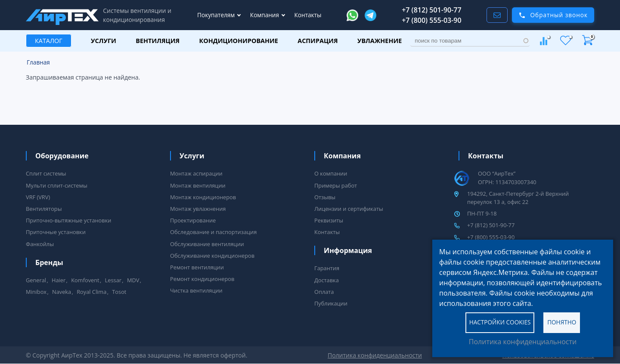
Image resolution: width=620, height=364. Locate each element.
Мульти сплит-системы (57, 185)
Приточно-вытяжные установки (68, 220)
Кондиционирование (239, 41)
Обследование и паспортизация (213, 232)
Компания (265, 15)
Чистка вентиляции (196, 290)
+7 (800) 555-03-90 (432, 20)
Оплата (324, 292)
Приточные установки (56, 232)
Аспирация (318, 41)
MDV (133, 280)
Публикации (331, 303)
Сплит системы (46, 173)
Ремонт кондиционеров (202, 279)
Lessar (113, 280)
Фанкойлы (40, 244)
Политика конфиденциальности (523, 342)
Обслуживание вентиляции (207, 244)
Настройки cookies (500, 322)
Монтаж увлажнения (198, 209)
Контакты (308, 15)
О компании (331, 173)
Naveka (62, 292)
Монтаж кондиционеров (203, 197)
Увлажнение (380, 41)
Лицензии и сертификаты (349, 209)
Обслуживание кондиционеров (212, 256)
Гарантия (327, 268)
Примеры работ (336, 185)
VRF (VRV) (38, 197)
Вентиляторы (44, 209)
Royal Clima (91, 292)
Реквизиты (329, 220)
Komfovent (85, 280)
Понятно (562, 322)
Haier (59, 280)
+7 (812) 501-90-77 (432, 10)
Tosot (119, 292)
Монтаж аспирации (196, 173)
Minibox (36, 292)
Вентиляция (158, 41)
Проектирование (193, 220)
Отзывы (325, 197)
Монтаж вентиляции (198, 185)
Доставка (327, 280)
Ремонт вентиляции (197, 267)
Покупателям (217, 15)
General (36, 280)
